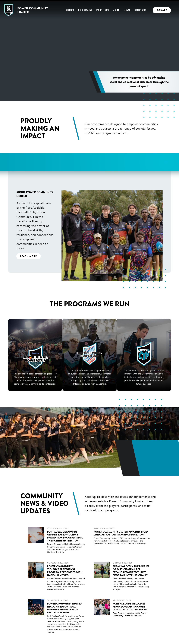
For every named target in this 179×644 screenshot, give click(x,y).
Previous (12, 165)
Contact (141, 10)
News (127, 10)
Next (167, 165)
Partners (103, 10)
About (70, 10)
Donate (162, 10)
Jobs (116, 10)
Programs (85, 10)
